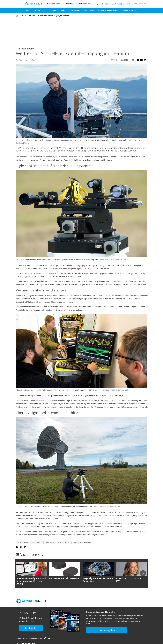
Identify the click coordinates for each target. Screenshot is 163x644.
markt (40, 543)
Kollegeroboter (39, 10)
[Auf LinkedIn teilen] (145, 60)
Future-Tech (53, 10)
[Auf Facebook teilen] (138, 60)
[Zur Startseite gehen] (34, 4)
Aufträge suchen (85, 4)
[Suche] (97, 4)
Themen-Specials (129, 10)
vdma (75, 543)
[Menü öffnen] (20, 4)
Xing (46, 638)
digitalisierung (64, 543)
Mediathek (70, 4)
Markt (28, 10)
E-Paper (105, 4)
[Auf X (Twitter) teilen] (142, 60)
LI (49, 638)
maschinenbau (85, 543)
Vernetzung (75, 10)
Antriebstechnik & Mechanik (109, 10)
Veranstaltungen (54, 4)
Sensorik (64, 10)
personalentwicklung (26, 543)
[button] (143, 573)
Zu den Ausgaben (107, 630)
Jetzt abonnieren (31, 628)
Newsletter (120, 4)
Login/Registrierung (138, 4)
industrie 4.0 (50, 543)
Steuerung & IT (89, 10)
